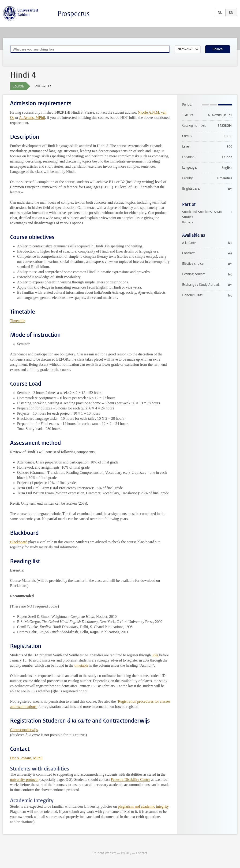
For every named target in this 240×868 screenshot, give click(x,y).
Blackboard (19, 542)
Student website (104, 853)
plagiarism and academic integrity (143, 806)
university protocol (24, 779)
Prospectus (74, 14)
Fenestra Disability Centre (130, 779)
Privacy (126, 853)
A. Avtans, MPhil (32, 118)
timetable (81, 665)
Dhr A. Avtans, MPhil (26, 758)
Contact (142, 853)
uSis (155, 655)
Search (218, 49)
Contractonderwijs (24, 730)
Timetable (18, 321)
